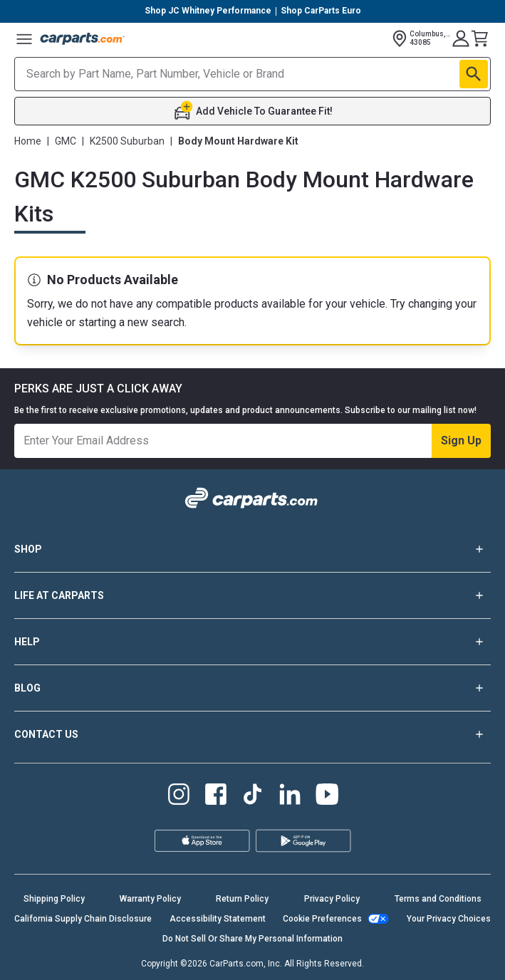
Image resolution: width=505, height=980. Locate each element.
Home (28, 141)
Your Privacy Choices (449, 919)
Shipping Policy (54, 899)
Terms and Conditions (438, 899)
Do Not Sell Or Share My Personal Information (252, 939)
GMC (66, 141)
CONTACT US (252, 734)
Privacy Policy (332, 899)
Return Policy (242, 899)
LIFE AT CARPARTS (252, 595)
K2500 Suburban (127, 141)
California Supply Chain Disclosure (83, 919)
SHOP (252, 549)
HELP (252, 642)
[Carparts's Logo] (83, 38)
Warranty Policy (150, 899)
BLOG (252, 688)
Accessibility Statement (218, 919)
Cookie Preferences (322, 919)
